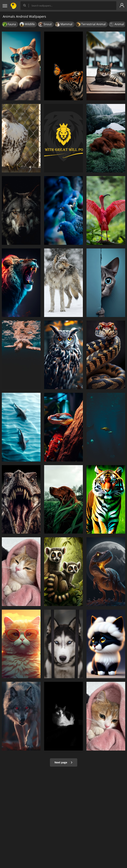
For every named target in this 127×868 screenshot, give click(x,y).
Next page (64, 762)
